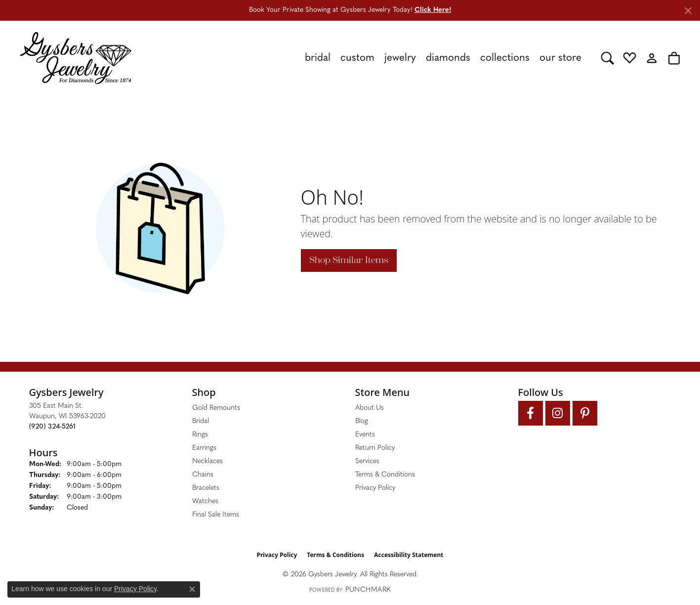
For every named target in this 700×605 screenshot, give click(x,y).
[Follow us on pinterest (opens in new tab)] (585, 413)
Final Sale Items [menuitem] (216, 515)
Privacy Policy (375, 488)
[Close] (688, 11)
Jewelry (400, 58)
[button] (607, 58)
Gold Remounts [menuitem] (216, 408)
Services (367, 461)
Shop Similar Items (349, 260)
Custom (357, 58)
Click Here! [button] (433, 10)
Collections (505, 58)
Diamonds (448, 58)
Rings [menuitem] (200, 435)
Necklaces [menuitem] (207, 461)
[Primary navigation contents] (366, 58)
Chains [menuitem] (203, 475)
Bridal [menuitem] (201, 421)
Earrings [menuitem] (204, 448)
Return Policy (375, 448)
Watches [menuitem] (205, 501)
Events (365, 435)
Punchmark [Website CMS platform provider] (368, 590)
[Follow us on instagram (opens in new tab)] (558, 413)
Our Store (560, 58)
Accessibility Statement (409, 555)
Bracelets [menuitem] (206, 488)
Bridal (318, 58)
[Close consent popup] (192, 589)
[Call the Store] (52, 427)
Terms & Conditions (385, 475)
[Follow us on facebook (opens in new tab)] (531, 413)
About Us (370, 408)
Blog (362, 421)
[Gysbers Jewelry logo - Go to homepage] (76, 58)
